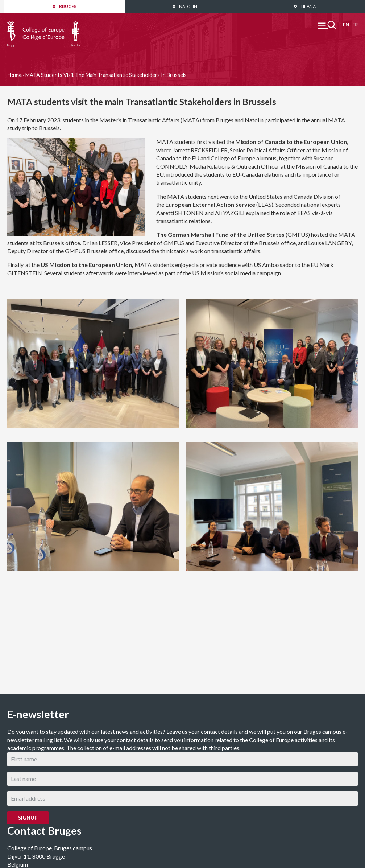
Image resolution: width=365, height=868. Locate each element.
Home (14, 75)
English (346, 25)
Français (355, 25)
